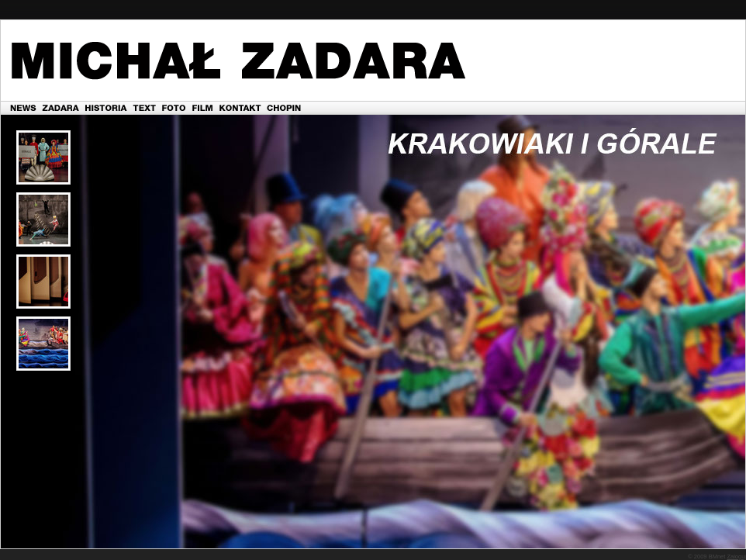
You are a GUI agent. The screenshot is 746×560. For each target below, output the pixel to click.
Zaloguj (736, 557)
